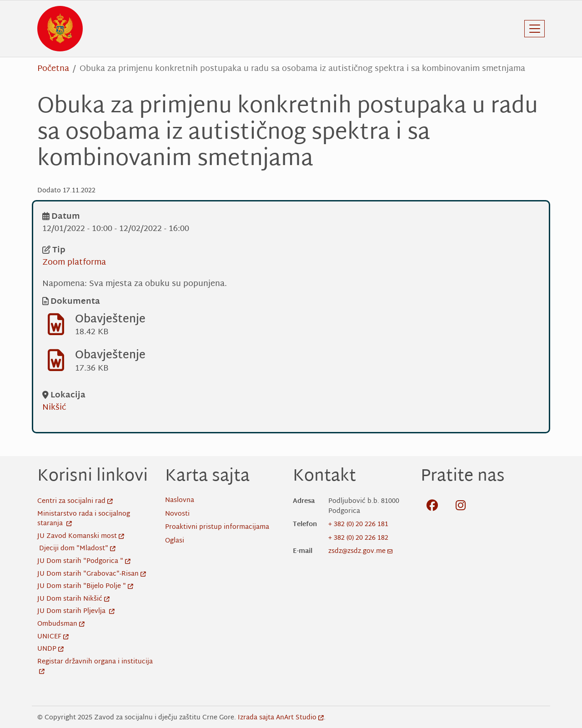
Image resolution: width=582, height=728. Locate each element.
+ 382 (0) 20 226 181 (358, 525)
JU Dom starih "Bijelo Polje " (85, 586)
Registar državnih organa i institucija (95, 667)
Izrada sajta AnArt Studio (281, 718)
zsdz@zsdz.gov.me (361, 551)
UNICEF (53, 637)
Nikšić (54, 408)
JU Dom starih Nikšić (73, 599)
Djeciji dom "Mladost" (77, 549)
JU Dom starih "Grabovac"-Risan (92, 574)
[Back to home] (60, 29)
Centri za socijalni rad (75, 501)
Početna (53, 69)
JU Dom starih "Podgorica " (84, 561)
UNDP (50, 649)
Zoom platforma (74, 263)
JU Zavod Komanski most (81, 536)
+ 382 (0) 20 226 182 (358, 538)
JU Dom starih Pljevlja (76, 611)
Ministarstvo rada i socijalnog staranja (84, 519)
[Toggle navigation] (534, 29)
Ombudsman (61, 624)
